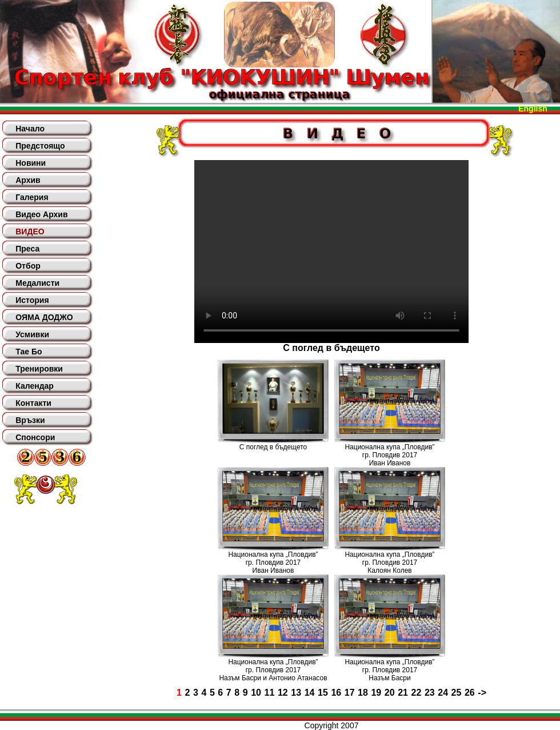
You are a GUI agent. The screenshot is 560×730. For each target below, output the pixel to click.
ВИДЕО (30, 232)
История (32, 300)
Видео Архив (41, 214)
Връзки (30, 420)
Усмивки (32, 334)
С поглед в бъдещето (273, 447)
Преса (27, 249)
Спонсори (35, 437)
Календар (35, 386)
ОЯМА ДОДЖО (44, 317)
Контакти (33, 403)
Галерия (32, 197)
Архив (28, 180)
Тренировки (39, 369)
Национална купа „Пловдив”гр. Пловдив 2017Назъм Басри (389, 670)
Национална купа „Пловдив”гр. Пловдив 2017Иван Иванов (389, 455)
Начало (30, 129)
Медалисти (37, 283)
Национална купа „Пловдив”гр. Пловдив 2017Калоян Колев (389, 563)
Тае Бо (29, 352)
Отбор (28, 266)
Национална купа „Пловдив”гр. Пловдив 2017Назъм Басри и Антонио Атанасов (273, 670)
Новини (31, 163)
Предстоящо (40, 146)
